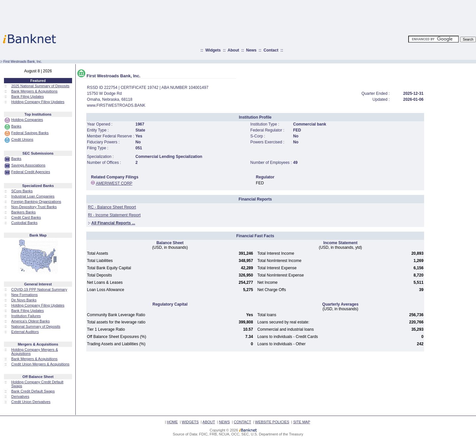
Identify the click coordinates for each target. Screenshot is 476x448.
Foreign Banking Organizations (36, 202)
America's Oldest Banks (30, 321)
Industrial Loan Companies (33, 196)
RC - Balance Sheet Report (112, 207)
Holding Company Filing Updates (38, 102)
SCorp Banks (22, 191)
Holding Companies (27, 120)
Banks (16, 126)
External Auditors (25, 332)
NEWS (224, 422)
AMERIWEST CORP (114, 183)
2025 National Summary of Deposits (40, 86)
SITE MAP (302, 422)
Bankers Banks (23, 212)
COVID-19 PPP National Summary (39, 289)
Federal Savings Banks (30, 133)
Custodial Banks (24, 223)
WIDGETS (190, 422)
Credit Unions (22, 139)
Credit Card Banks (26, 217)
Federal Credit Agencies (31, 172)
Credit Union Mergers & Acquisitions (40, 364)
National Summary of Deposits (36, 326)
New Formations (24, 295)
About (234, 50)
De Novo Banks (24, 300)
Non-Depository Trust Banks (34, 207)
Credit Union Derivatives (31, 402)
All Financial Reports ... (113, 223)
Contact (271, 50)
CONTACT (242, 422)
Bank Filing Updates (27, 96)
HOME (172, 422)
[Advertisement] (267, 15)
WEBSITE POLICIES (272, 422)
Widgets (213, 50)
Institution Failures (26, 316)
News (251, 50)
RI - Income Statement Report (114, 215)
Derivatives (20, 396)
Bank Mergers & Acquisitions (34, 91)
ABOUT (209, 422)
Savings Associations (28, 165)
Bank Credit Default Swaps (33, 391)
